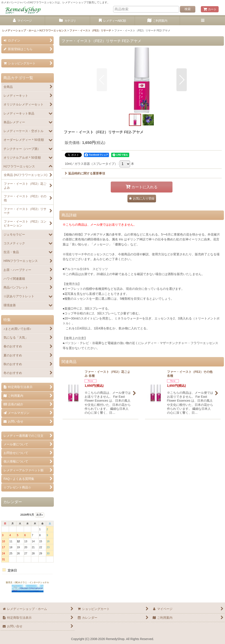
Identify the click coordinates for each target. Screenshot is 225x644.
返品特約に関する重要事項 (85, 173)
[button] (202, 21)
